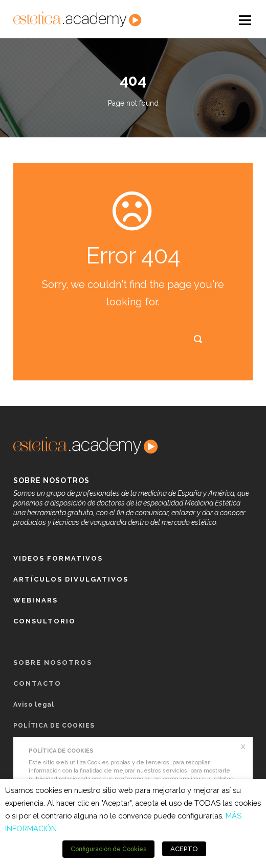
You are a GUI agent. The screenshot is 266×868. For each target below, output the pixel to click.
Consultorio (45, 621)
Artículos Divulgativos (71, 579)
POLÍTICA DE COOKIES (54, 726)
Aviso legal (34, 705)
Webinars (36, 600)
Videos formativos (58, 558)
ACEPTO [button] (184, 849)
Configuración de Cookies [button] (108, 849)
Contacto (37, 683)
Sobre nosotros (53, 662)
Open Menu (244, 19)
